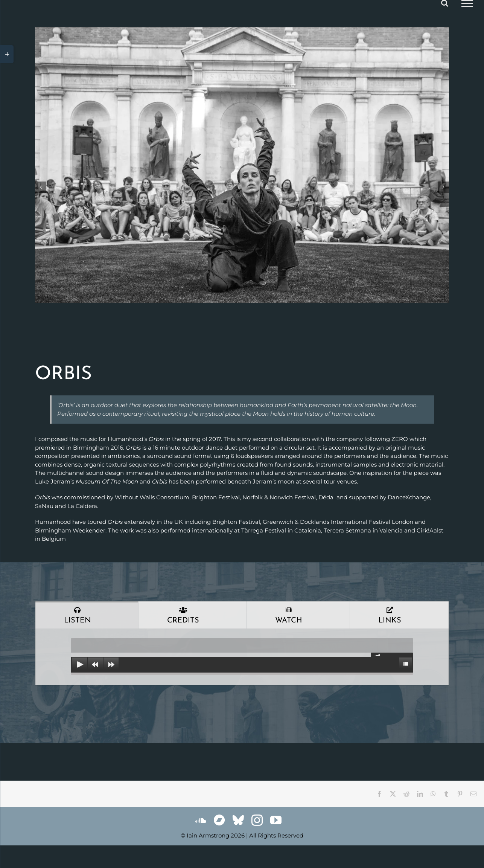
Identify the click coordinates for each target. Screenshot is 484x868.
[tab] (87, 615)
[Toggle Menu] (467, 3)
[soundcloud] (201, 820)
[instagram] (257, 820)
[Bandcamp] (219, 820)
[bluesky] (238, 820)
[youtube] (276, 820)
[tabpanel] (242, 657)
